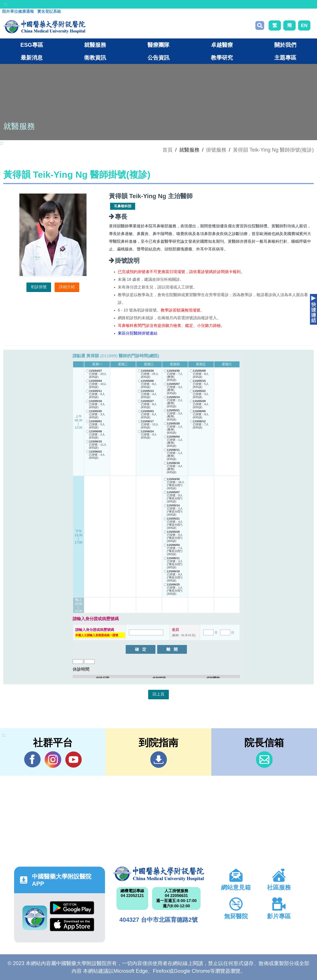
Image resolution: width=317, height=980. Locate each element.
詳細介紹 (67, 287)
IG (53, 760)
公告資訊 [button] (158, 58)
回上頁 (158, 694)
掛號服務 (216, 150)
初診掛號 (39, 287)
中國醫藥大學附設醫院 (158, 874)
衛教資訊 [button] (95, 58)
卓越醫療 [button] (222, 45)
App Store (72, 925)
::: (6, 4)
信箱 (264, 760)
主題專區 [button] (285, 58)
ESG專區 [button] (32, 45)
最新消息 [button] (32, 58)
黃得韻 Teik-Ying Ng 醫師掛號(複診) (273, 150)
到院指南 (159, 760)
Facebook (32, 759)
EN (304, 25)
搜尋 (260, 25)
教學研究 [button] (222, 58)
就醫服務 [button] (95, 45)
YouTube (73, 759)
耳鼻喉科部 (123, 206)
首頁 (168, 150)
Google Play (72, 908)
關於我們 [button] (285, 45)
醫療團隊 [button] (158, 45)
